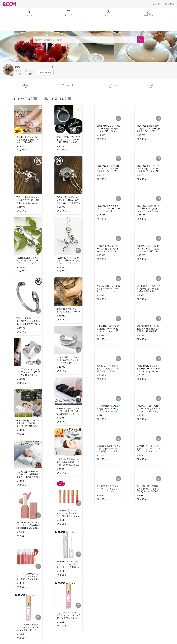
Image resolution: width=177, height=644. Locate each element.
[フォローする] (45, 73)
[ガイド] (156, 4)
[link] (28, 119)
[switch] (34, 99)
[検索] (140, 40)
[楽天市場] (169, 4)
